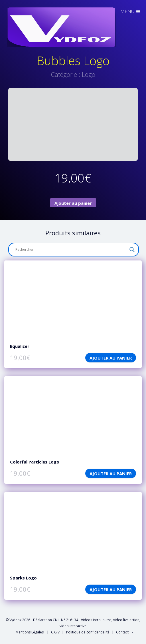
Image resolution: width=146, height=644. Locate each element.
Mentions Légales (30, 632)
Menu (131, 11)
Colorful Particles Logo (35, 462)
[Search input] (71, 250)
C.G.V (55, 632)
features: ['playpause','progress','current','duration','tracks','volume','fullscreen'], (73, 299)
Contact (122, 632)
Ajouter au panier (73, 203)
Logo (89, 74)
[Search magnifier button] (132, 250)
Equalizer (20, 346)
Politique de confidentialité (88, 632)
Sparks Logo (23, 578)
